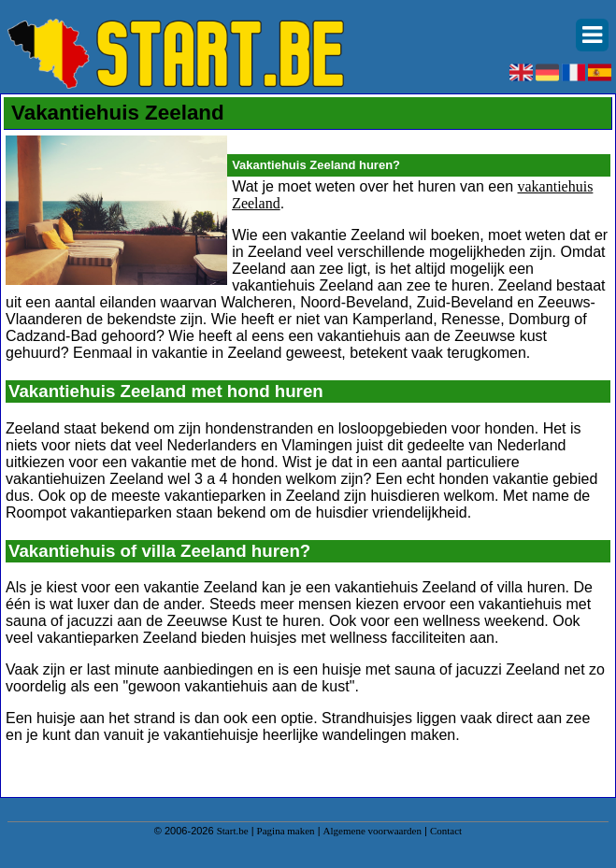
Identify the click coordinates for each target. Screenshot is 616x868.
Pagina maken (286, 831)
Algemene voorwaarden (372, 831)
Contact (446, 831)
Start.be (233, 831)
